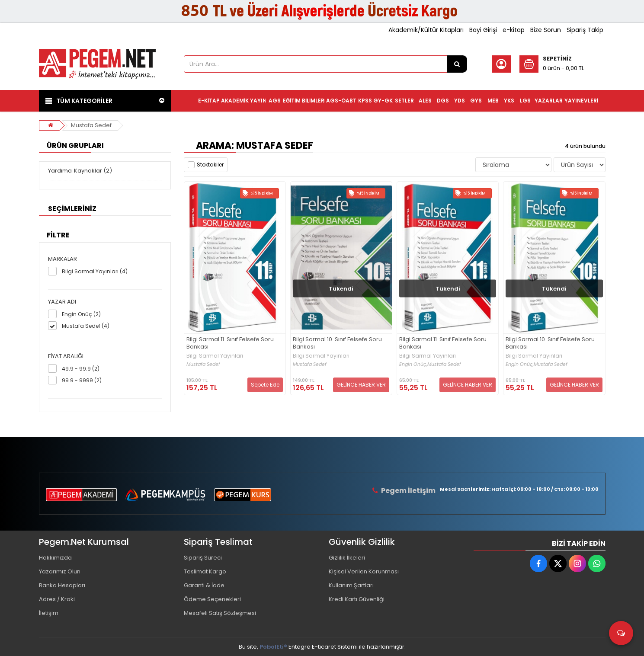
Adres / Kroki (57, 599)
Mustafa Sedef (91, 125)
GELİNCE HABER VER (361, 385)
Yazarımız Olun (60, 571)
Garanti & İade (204, 585)
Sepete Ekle (265, 385)
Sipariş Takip (585, 30)
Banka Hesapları (62, 585)
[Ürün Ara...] (457, 64)
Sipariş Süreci (203, 558)
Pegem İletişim (408, 491)
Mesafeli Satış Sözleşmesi (220, 613)
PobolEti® (273, 647)
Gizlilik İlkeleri (347, 558)
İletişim (49, 613)
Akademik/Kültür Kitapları (426, 30)
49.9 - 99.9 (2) (81, 369)
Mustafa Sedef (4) (86, 326)
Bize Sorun (546, 30)
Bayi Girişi (483, 30)
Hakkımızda (55, 558)
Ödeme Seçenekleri (212, 599)
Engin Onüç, (413, 364)
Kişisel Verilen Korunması (364, 571)
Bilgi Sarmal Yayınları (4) (95, 271)
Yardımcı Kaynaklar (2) (80, 171)
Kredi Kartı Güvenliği (357, 599)
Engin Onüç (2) (81, 314)
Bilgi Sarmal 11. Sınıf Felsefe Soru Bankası (230, 343)
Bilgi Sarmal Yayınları (215, 356)
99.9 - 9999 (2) (82, 380)
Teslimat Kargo (205, 571)
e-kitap (514, 30)
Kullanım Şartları (351, 585)
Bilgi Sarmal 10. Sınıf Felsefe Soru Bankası (337, 343)
